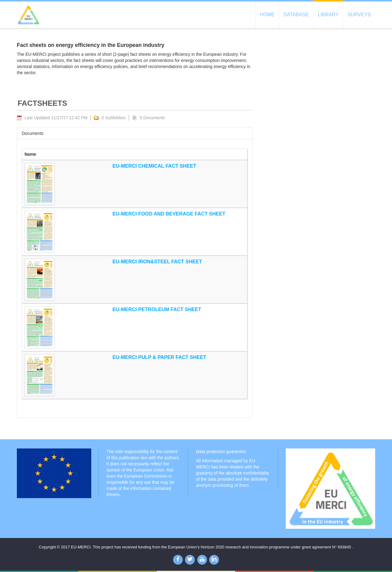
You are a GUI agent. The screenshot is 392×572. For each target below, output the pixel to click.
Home (267, 15)
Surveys (359, 15)
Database (296, 15)
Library (328, 15)
